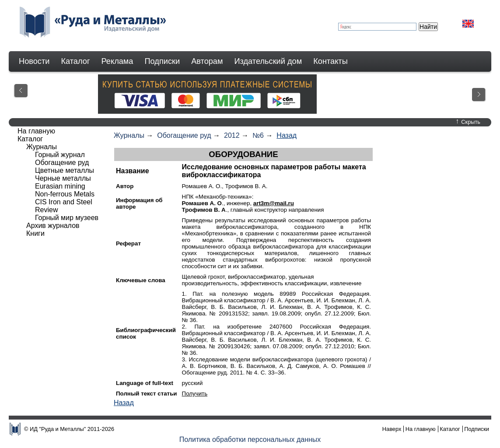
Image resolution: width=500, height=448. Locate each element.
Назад (287, 135)
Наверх (392, 429)
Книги (35, 233)
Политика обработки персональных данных (250, 439)
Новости (34, 61)
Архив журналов (53, 226)
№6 (258, 135)
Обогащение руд (184, 135)
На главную (36, 131)
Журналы (129, 135)
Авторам (207, 61)
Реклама (117, 61)
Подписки (163, 61)
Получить (195, 394)
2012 (232, 135)
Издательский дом (268, 61)
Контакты (330, 61)
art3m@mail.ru (274, 203)
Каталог (75, 61)
